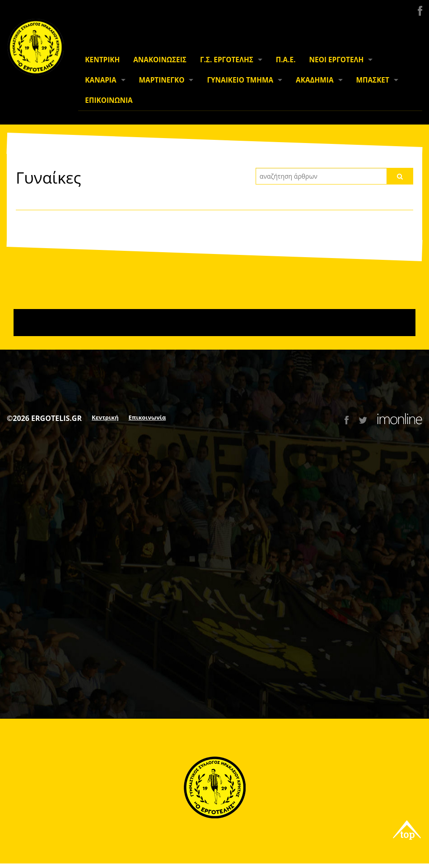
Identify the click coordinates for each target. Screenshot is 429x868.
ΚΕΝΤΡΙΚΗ (102, 60)
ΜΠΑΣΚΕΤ (373, 80)
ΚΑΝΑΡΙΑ (100, 80)
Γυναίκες (49, 177)
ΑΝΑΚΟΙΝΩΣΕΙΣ (160, 60)
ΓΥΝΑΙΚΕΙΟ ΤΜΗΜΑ (240, 80)
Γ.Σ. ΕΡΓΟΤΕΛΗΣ (227, 60)
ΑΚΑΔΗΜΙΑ (315, 80)
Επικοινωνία (147, 417)
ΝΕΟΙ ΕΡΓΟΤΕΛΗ (337, 60)
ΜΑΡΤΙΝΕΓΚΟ (162, 80)
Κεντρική (105, 417)
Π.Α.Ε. (286, 60)
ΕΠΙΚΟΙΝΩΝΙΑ (109, 100)
